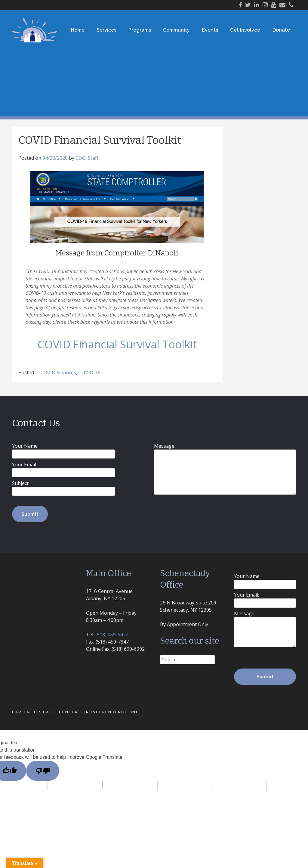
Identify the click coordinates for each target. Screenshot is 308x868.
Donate (281, 30)
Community (176, 30)
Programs (140, 30)
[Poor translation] (43, 771)
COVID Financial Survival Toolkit (117, 344)
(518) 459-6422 (112, 635)
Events (210, 30)
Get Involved (245, 30)
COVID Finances (58, 372)
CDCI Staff (87, 158)
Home (78, 30)
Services (106, 30)
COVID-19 (89, 372)
